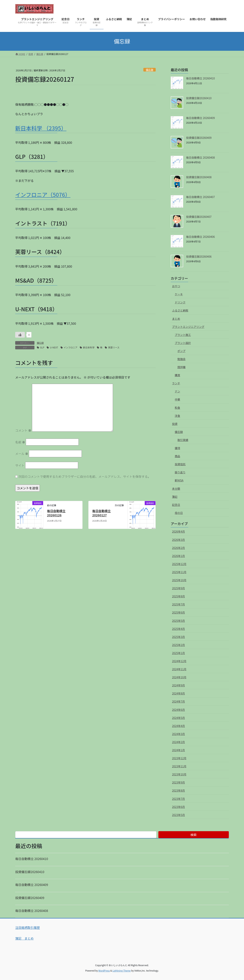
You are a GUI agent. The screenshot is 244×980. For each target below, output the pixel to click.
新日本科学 (89, 347)
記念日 (176, 505)
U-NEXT (54, 347)
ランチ (176, 383)
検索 (194, 835)
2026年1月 (178, 556)
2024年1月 (178, 750)
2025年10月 (179, 580)
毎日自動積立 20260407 (200, 197)
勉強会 (181, 359)
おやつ (176, 286)
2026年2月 (178, 548)
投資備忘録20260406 (199, 256)
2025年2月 (178, 645)
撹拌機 (181, 367)
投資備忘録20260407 (199, 217)
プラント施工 (183, 335)
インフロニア (71, 347)
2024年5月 (178, 718)
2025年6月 (178, 612)
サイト (20, 465)
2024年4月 (178, 726)
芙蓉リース (114, 347)
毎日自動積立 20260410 (200, 78)
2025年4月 (178, 629)
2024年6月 (178, 710)
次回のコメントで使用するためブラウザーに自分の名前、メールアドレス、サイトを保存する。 (85, 476)
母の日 (179, 513)
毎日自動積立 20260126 (56, 513)
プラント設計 (183, 343)
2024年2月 (178, 742)
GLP (42, 347)
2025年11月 (179, 572)
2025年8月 (178, 596)
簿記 (175, 497)
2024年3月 (178, 734)
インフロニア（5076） (43, 195)
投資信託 (180, 464)
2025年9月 (178, 588)
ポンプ (181, 351)
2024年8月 (178, 693)
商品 (177, 456)
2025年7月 (178, 604)
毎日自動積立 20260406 (200, 237)
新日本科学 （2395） (41, 128)
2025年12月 (179, 564)
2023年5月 (178, 815)
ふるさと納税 (180, 310)
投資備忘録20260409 (199, 138)
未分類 (176, 489)
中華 (177, 399)
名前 (20, 442)
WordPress (104, 970)
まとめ (176, 319)
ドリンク (180, 302)
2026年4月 (178, 531)
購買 (177, 375)
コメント (23, 430)
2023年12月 (179, 758)
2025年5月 (178, 621)
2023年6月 (178, 807)
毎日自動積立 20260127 (101, 513)
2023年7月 (178, 799)
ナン (177, 391)
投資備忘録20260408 (199, 177)
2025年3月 (178, 637)
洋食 (177, 416)
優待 (177, 448)
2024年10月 (179, 677)
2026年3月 (178, 540)
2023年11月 (179, 766)
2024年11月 (179, 669)
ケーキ (179, 294)
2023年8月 (178, 790)
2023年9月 (178, 782)
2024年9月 (178, 685)
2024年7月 (178, 701)
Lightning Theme (122, 970)
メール (22, 454)
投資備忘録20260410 (199, 98)
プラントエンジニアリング (188, 327)
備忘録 (150, 70)
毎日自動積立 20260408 (200, 157)
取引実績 (183, 440)
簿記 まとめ (24, 938)
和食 (177, 408)
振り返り (180, 472)
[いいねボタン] (20, 335)
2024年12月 (179, 661)
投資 (175, 424)
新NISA (179, 480)
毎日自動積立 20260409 (200, 118)
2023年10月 (179, 774)
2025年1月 (178, 653)
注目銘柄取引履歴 (28, 928)
